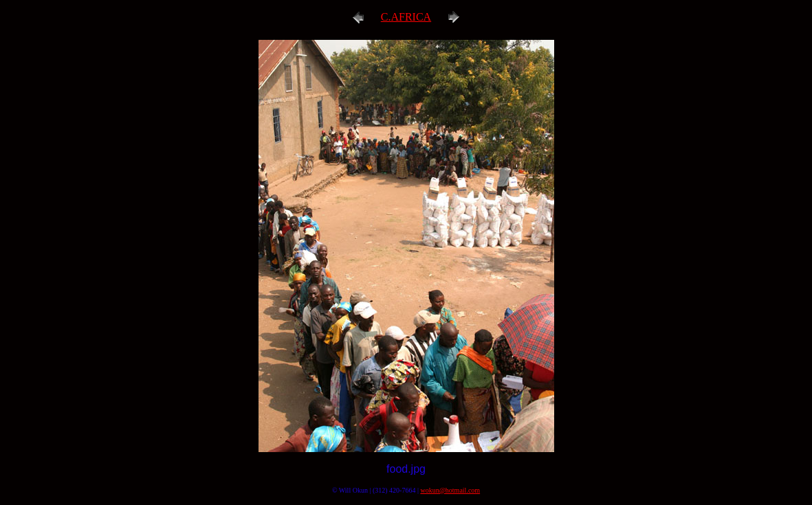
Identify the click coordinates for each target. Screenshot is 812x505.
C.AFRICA (406, 17)
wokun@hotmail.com (450, 490)
